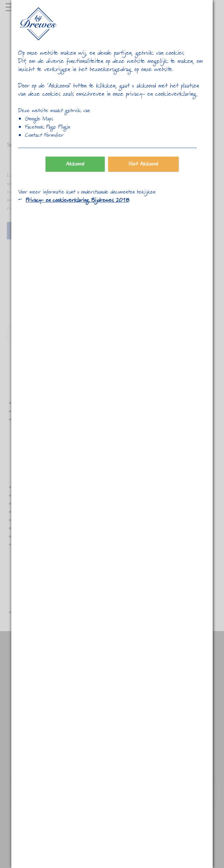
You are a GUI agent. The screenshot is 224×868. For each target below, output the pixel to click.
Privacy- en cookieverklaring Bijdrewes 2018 (77, 200)
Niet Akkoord (143, 164)
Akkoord (75, 164)
